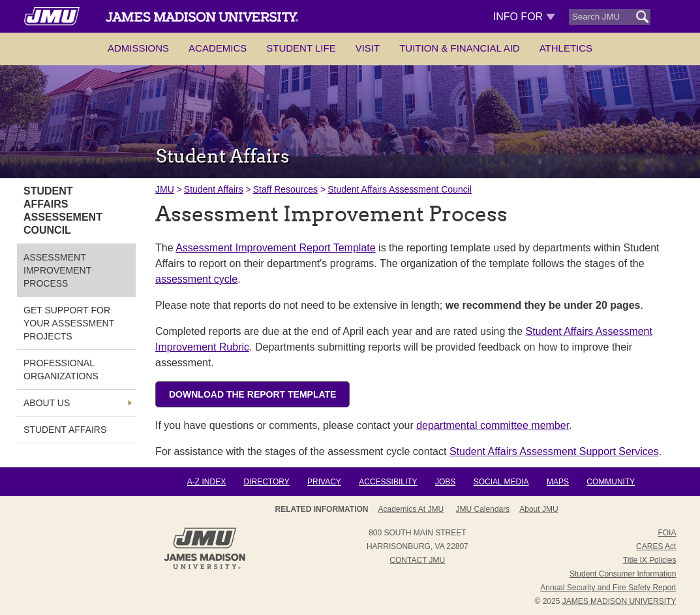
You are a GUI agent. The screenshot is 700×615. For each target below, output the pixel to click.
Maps (558, 482)
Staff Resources (285, 189)
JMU (165, 189)
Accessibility (388, 482)
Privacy (324, 482)
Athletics (566, 48)
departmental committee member (493, 425)
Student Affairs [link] (65, 430)
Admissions (138, 48)
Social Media (501, 482)
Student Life (301, 48)
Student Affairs (214, 189)
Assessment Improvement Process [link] (57, 270)
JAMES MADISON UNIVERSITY (619, 601)
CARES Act (656, 546)
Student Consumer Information (623, 574)
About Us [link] (47, 403)
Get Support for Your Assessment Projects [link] (69, 323)
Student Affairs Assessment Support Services (554, 451)
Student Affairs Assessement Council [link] (63, 211)
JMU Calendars (483, 509)
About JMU (539, 509)
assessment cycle (196, 279)
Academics (218, 48)
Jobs (445, 482)
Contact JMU (417, 560)
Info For (524, 17)
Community (611, 482)
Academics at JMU (411, 509)
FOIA (667, 533)
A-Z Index (206, 482)
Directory (266, 482)
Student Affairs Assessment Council (400, 189)
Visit (368, 48)
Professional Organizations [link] (61, 370)
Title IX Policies (650, 560)
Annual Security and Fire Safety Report (608, 588)
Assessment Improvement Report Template (276, 248)
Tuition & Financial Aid (459, 48)
